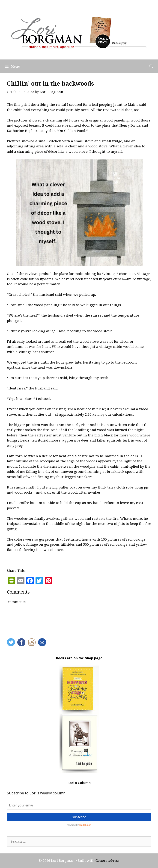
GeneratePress (107, 861)
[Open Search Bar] (151, 66)
